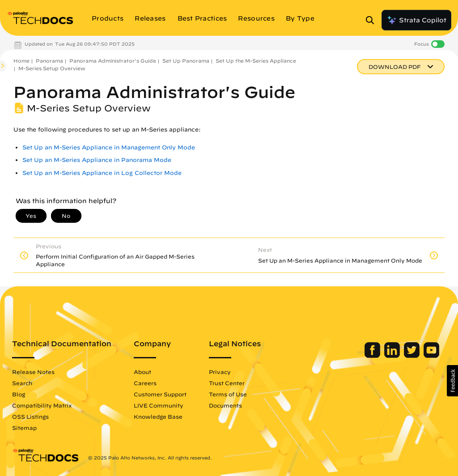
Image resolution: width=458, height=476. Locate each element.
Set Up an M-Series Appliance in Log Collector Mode (102, 173)
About (142, 372)
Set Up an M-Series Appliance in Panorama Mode (97, 160)
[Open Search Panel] (373, 20)
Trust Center (227, 383)
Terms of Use (228, 394)
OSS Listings (30, 416)
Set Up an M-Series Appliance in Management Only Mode (109, 147)
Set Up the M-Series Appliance (256, 61)
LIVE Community (159, 405)
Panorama (49, 61)
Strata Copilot (416, 20)
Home (21, 61)
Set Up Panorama (186, 61)
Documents (225, 405)
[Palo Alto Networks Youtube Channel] (431, 356)
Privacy (220, 372)
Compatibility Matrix (42, 405)
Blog (19, 394)
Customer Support (160, 394)
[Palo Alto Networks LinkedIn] (393, 356)
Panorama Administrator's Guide (113, 61)
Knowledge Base (158, 416)
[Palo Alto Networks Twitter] (413, 356)
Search (22, 383)
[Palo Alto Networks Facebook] (373, 356)
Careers (145, 383)
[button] (452, 381)
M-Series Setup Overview (52, 68)
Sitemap (24, 428)
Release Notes (33, 372)
